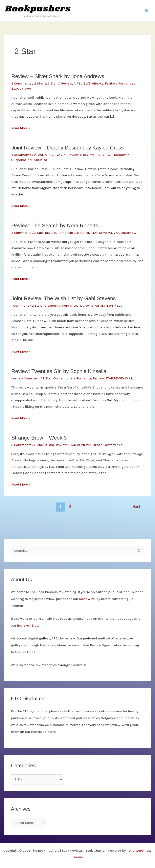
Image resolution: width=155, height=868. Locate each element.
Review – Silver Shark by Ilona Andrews (58, 77)
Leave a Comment (25, 379)
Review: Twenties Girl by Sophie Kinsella (59, 372)
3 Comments (21, 84)
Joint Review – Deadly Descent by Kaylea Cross (67, 148)
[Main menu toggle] (147, 11)
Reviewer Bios (28, 626)
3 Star (50, 445)
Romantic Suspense (73, 233)
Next (139, 507)
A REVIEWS (82, 84)
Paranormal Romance (60, 306)
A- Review (71, 155)
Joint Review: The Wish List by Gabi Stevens (63, 299)
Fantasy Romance (119, 84)
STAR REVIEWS (102, 233)
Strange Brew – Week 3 (39, 438)
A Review (65, 84)
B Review (87, 155)
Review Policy (90, 599)
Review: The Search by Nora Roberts (55, 226)
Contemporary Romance (72, 379)
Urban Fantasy (104, 445)
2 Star (39, 84)
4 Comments (21, 155)
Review (50, 233)
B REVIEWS (104, 155)
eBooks (98, 84)
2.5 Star (51, 84)
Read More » (21, 129)
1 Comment (20, 306)
